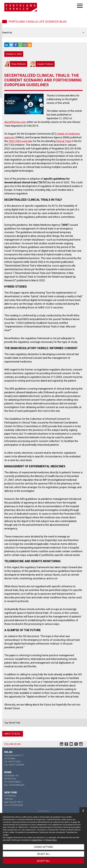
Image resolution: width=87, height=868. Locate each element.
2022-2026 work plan (20, 141)
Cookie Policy (37, 840)
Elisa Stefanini (16, 64)
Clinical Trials (63, 141)
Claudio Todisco (42, 64)
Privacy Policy (51, 840)
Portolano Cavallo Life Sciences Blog (38, 22)
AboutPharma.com (15, 122)
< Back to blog (11, 734)
